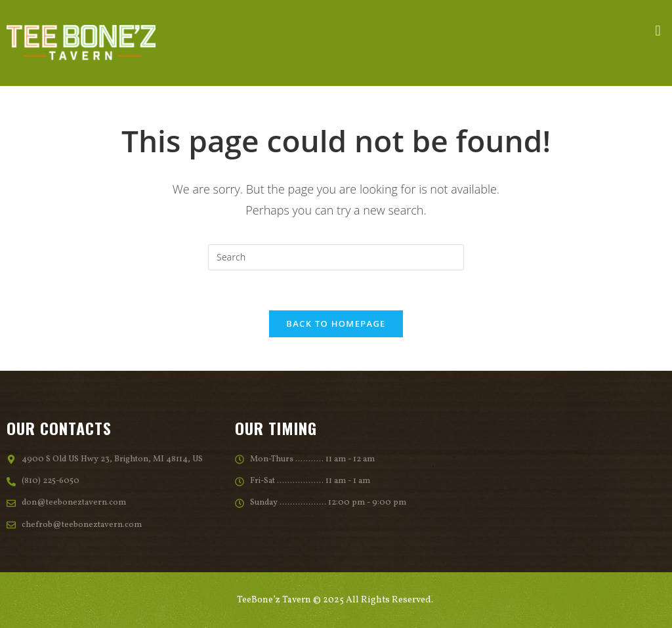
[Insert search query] (336, 257)
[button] (658, 31)
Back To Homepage (336, 324)
